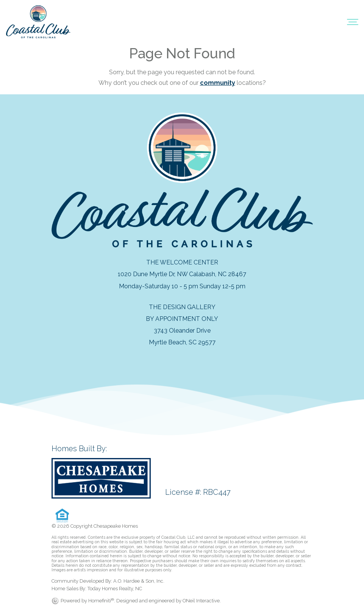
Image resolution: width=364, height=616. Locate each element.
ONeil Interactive (201, 601)
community (218, 83)
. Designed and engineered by (148, 601)
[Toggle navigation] (353, 22)
